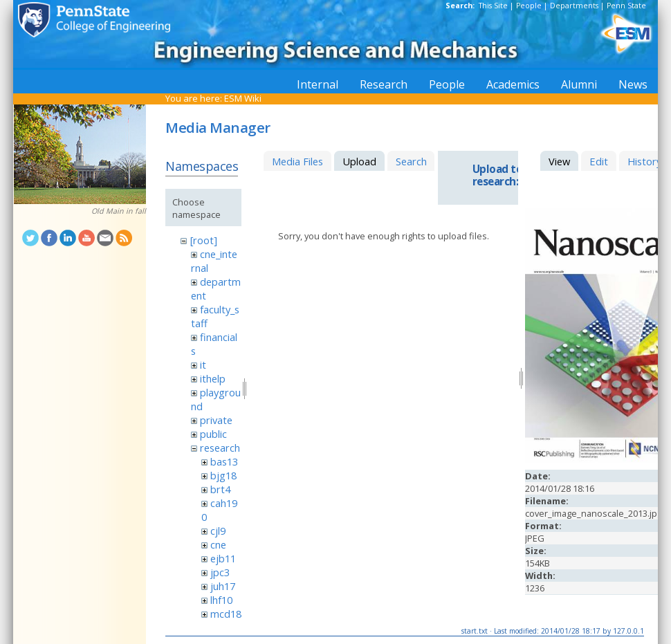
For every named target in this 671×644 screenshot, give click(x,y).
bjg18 (223, 475)
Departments (574, 6)
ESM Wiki (243, 98)
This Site (493, 6)
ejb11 (223, 558)
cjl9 (218, 531)
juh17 (223, 586)
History (644, 161)
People (529, 6)
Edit (599, 161)
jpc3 (220, 572)
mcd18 (226, 614)
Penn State (626, 6)
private (216, 420)
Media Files (297, 161)
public (213, 434)
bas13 (224, 461)
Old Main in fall (119, 211)
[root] (204, 240)
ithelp (213, 378)
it (203, 365)
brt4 (220, 489)
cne (218, 544)
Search (411, 161)
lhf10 (221, 600)
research (220, 448)
